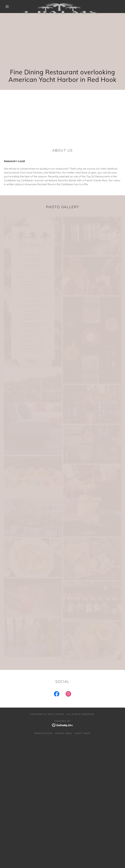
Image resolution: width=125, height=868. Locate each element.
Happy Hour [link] (83, 733)
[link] (60, 4)
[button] (7, 7)
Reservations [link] (44, 733)
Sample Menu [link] (64, 733)
